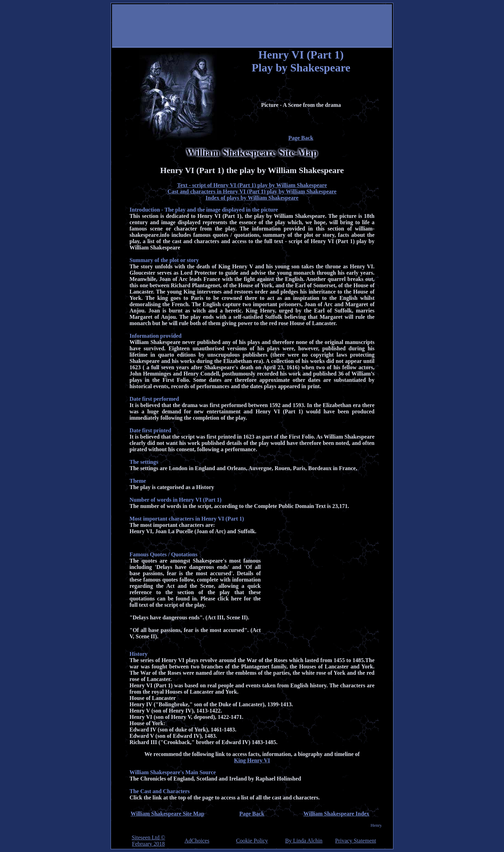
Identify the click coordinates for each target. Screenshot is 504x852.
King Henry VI (252, 760)
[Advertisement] (252, 26)
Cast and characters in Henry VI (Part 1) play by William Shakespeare (252, 191)
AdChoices (197, 841)
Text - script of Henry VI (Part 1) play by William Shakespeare (252, 185)
